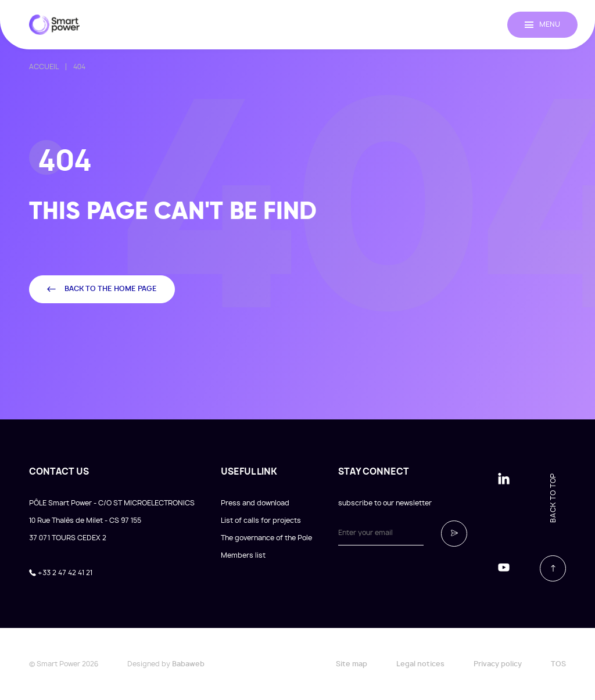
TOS (558, 664)
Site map (352, 664)
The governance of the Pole (266, 538)
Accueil (44, 67)
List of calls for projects (261, 520)
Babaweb (188, 664)
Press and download (255, 503)
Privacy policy (498, 664)
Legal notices (420, 664)
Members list (243, 555)
